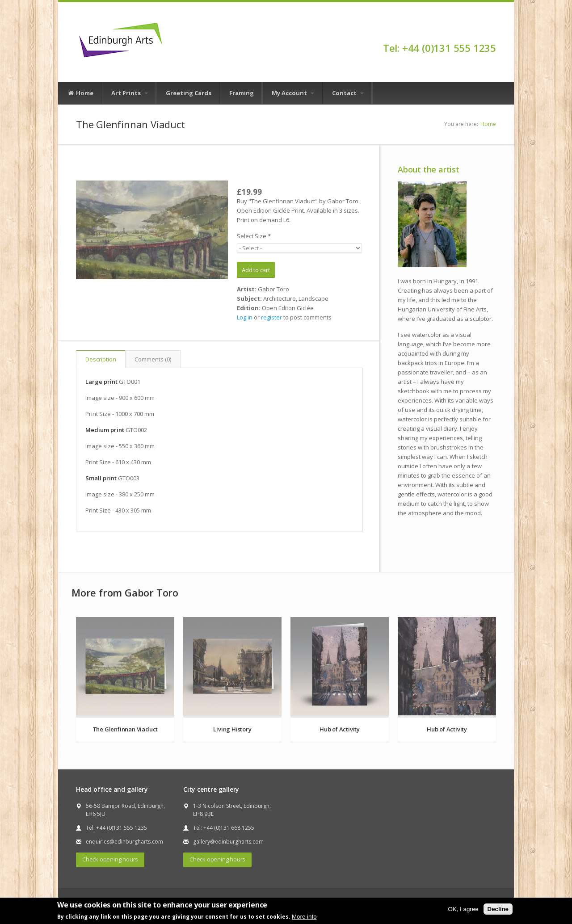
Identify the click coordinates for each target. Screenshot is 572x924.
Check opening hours (110, 859)
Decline (498, 909)
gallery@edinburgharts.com (228, 842)
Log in (245, 317)
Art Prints (130, 93)
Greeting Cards (189, 93)
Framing (242, 93)
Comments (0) (153, 359)
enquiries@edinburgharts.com (124, 842)
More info (304, 917)
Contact (348, 93)
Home (80, 93)
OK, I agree (463, 909)
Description (101, 359)
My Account (293, 93)
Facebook (492, 32)
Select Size (254, 236)
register (271, 317)
